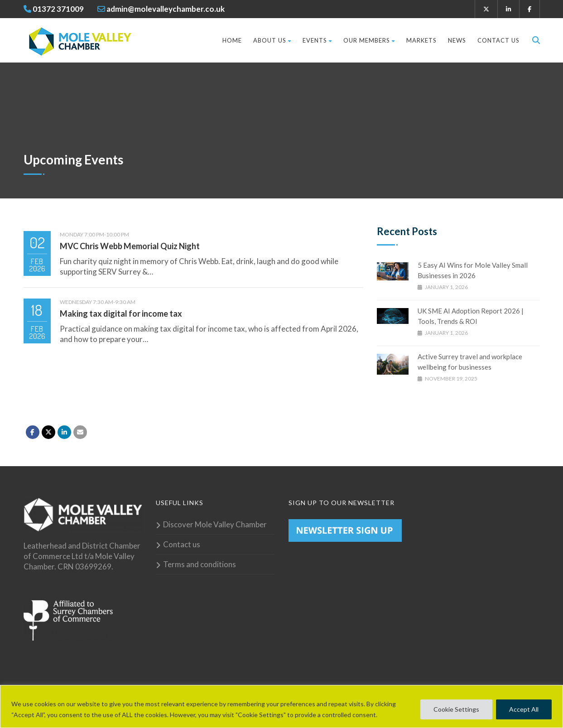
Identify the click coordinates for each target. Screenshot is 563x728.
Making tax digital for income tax (121, 313)
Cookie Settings (456, 709)
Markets (421, 40)
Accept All (524, 709)
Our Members (369, 40)
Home (232, 40)
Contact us (498, 40)
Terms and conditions (200, 564)
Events (317, 40)
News (457, 40)
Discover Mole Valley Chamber (215, 524)
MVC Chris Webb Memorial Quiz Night (130, 246)
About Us (272, 40)
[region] (281, 706)
